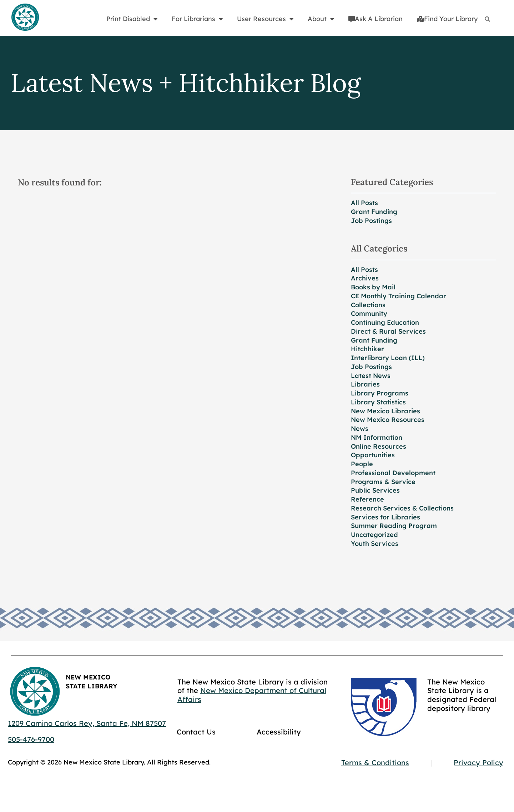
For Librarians (197, 19)
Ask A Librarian (376, 19)
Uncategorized (374, 535)
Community (369, 313)
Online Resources (379, 446)
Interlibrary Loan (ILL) (388, 358)
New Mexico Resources (388, 420)
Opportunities (373, 455)
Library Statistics (378, 402)
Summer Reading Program (394, 526)
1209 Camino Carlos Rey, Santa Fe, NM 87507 (87, 723)
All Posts (364, 203)
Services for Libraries (385, 517)
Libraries (365, 384)
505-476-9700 (31, 739)
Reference (367, 499)
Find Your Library (447, 19)
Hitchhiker (367, 349)
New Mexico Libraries (385, 411)
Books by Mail (373, 287)
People (362, 464)
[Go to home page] (25, 18)
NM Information (377, 437)
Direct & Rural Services (388, 331)
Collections (368, 305)
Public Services (375, 490)
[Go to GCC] (384, 707)
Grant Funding (374, 212)
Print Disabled (132, 19)
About (321, 19)
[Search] (487, 19)
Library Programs (380, 393)
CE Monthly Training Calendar (399, 296)
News (360, 429)
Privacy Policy (478, 763)
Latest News (371, 376)
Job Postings (371, 221)
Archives (365, 278)
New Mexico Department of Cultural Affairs (252, 695)
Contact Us (196, 732)
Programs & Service (383, 482)
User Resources (265, 19)
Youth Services (375, 544)
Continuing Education (385, 322)
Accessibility (279, 732)
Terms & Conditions (375, 763)
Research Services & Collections (402, 508)
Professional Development (393, 473)
